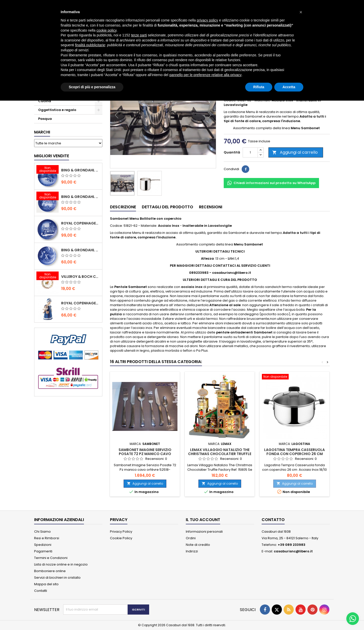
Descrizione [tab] (123, 207)
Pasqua (45, 119)
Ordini (191, 538)
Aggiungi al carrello (295, 152)
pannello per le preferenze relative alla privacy (206, 75)
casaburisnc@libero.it (293, 551)
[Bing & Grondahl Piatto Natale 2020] (48, 170)
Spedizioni (43, 545)
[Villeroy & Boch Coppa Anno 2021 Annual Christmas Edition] (48, 276)
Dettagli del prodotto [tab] (167, 207)
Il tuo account (203, 520)
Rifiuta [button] (259, 87)
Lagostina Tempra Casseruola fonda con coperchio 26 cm (294, 452)
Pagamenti (43, 551)
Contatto (273, 520)
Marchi (42, 132)
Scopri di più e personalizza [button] (92, 87)
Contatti (41, 591)
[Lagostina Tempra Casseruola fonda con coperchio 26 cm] (294, 377)
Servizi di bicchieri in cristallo (57, 578)
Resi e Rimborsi (47, 538)
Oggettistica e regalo (57, 110)
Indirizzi (192, 551)
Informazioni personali (204, 532)
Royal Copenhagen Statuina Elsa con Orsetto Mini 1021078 (81, 303)
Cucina (45, 101)
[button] (301, 12)
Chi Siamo (42, 532)
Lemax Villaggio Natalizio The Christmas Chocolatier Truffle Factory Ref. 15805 (220, 454)
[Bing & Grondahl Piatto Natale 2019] (48, 196)
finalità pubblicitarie (90, 45)
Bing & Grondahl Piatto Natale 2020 (81, 170)
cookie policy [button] (107, 30)
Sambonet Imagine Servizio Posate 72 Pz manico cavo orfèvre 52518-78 (145, 454)
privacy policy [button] (208, 20)
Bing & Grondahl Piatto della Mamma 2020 (81, 250)
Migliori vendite (52, 156)
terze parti (139, 35)
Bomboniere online (50, 571)
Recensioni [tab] (211, 207)
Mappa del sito (46, 584)
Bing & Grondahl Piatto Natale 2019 (81, 197)
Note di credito (198, 545)
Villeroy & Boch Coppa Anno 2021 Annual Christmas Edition (81, 277)
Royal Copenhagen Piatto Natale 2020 (81, 223)
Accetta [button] (289, 87)
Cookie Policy (121, 538)
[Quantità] (250, 152)
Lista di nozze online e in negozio (61, 564)
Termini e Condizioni (51, 558)
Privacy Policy (121, 532)
